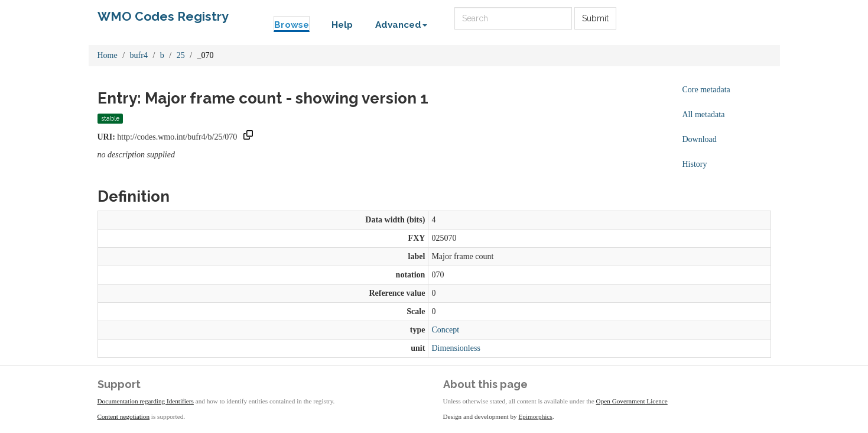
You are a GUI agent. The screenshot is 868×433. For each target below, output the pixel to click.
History (695, 164)
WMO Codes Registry (163, 16)
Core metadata (706, 90)
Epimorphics (536, 416)
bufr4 (139, 55)
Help (342, 25)
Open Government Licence (632, 401)
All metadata (704, 114)
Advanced (401, 25)
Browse (292, 25)
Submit (595, 18)
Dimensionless (456, 348)
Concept (445, 330)
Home (108, 55)
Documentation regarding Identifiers (146, 401)
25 (181, 55)
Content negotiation (124, 416)
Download (700, 139)
